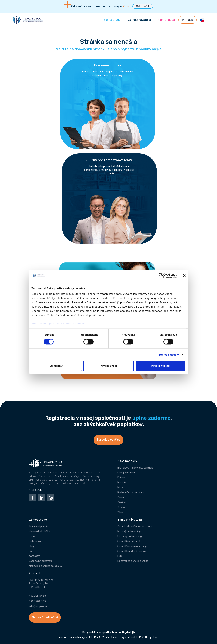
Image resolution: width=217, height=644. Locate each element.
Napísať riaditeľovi (45, 617)
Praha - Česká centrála (131, 492)
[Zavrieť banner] (184, 275)
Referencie (35, 541)
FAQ (31, 551)
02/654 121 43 (37, 596)
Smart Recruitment (129, 541)
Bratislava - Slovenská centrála (135, 468)
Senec (121, 497)
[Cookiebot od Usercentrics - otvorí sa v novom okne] (161, 275)
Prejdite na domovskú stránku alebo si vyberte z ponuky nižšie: (108, 49)
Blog (31, 546)
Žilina (120, 512)
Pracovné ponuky (39, 526)
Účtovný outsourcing (130, 536)
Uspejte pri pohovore (41, 561)
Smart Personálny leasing (132, 546)
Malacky (122, 483)
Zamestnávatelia (139, 20)
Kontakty (34, 556)
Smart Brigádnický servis (132, 551)
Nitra (120, 488)
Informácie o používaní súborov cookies (59, 324)
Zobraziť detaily (169, 355)
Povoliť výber (109, 366)
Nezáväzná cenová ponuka (133, 561)
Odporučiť (143, 6)
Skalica (122, 502)
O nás (32, 536)
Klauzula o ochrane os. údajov (46, 566)
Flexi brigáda (166, 20)
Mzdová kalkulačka (40, 531)
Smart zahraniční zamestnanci (135, 526)
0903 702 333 (37, 601)
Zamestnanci (112, 20)
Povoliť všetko (160, 366)
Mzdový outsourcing (129, 531)
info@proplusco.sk (39, 606)
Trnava (121, 507)
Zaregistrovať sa (108, 440)
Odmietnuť (57, 366)
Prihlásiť (188, 20)
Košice (121, 478)
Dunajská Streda (127, 473)
